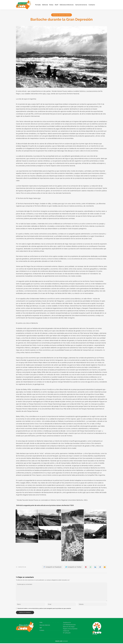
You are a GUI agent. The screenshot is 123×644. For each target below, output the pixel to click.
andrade (65, 642)
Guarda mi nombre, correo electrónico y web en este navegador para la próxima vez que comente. (44, 609)
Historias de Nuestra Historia (61, 15)
